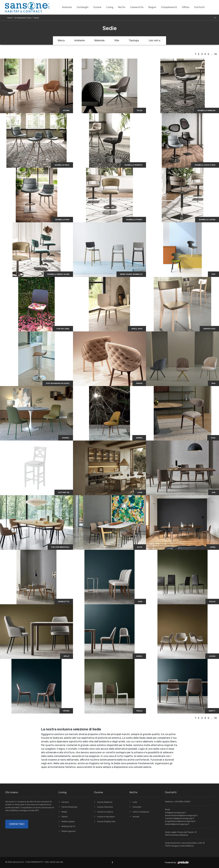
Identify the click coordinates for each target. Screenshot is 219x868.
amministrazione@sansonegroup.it (181, 815)
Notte (122, 7)
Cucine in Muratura (106, 817)
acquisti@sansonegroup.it (177, 824)
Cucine (97, 7)
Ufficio (186, 7)
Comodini (137, 807)
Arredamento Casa (23, 18)
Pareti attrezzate (69, 807)
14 (215, 54)
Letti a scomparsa (141, 812)
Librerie (65, 802)
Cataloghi (83, 7)
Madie (64, 812)
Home (10, 18)
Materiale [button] (100, 40)
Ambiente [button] (80, 40)
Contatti (199, 7)
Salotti (65, 817)
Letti (135, 802)
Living (110, 7)
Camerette (137, 7)
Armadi (136, 817)
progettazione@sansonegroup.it (180, 821)
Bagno (152, 7)
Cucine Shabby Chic (106, 821)
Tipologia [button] (134, 40)
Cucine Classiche (105, 807)
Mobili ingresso (69, 831)
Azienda (67, 7)
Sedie (36, 18)
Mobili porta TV (68, 826)
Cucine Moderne (105, 802)
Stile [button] (117, 40)
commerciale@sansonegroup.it (179, 818)
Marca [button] (61, 40)
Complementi (169, 7)
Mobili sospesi (68, 821)
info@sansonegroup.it (175, 813)
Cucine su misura (105, 812)
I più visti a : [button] (155, 40)
